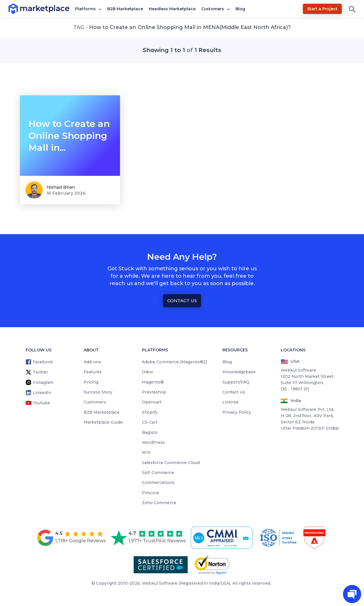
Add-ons (92, 362)
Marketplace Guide (103, 422)
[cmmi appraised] (223, 538)
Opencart (152, 402)
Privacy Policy (237, 412)
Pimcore (151, 493)
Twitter (40, 372)
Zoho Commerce (159, 503)
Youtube (42, 403)
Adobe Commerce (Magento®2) (174, 362)
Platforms (85, 9)
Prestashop (154, 392)
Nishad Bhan (61, 187)
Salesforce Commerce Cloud (171, 463)
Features (93, 372)
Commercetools (158, 483)
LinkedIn (42, 393)
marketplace (20, 8)
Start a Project (322, 9)
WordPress (153, 442)
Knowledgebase (239, 372)
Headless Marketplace (172, 9)
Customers (213, 9)
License (230, 402)
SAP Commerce (158, 473)
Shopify (150, 412)
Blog (240, 9)
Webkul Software (160, 583)
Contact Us (182, 301)
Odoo (147, 372)
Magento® (153, 382)
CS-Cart (150, 422)
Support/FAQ (236, 382)
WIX (146, 452)
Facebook (43, 362)
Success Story (98, 392)
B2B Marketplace (125, 9)
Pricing (91, 382)
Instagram (43, 382)
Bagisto (150, 432)
